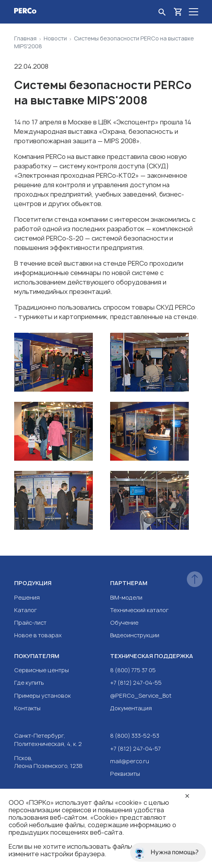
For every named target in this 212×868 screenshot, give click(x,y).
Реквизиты (125, 774)
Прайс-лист (30, 623)
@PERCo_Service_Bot (141, 696)
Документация (131, 708)
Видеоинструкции (135, 635)
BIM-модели (126, 597)
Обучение (124, 623)
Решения (27, 597)
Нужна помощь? (166, 852)
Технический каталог (139, 610)
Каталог (26, 610)
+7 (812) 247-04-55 (136, 683)
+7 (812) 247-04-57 (135, 749)
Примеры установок (42, 696)
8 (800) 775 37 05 (133, 670)
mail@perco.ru (130, 761)
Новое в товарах (38, 635)
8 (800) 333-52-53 (135, 736)
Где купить (29, 683)
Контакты (27, 708)
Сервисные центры (41, 670)
